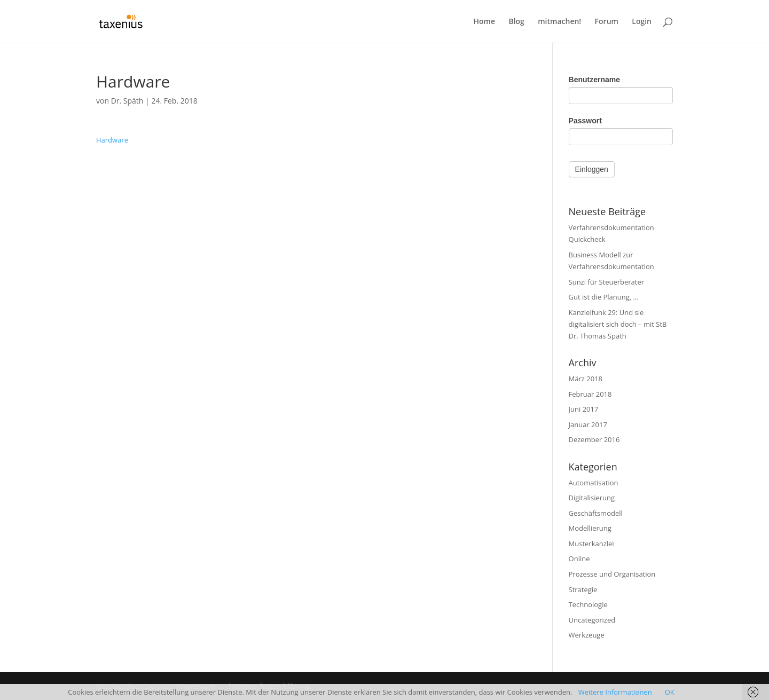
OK (670, 692)
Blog (516, 22)
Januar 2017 (588, 424)
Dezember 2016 (594, 439)
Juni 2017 (584, 409)
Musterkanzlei (591, 544)
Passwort (585, 121)
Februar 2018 (590, 394)
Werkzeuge (587, 635)
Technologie (588, 604)
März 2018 (586, 379)
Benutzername (594, 80)
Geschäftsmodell (596, 513)
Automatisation (594, 483)
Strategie (583, 589)
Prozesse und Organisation (612, 574)
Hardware (112, 140)
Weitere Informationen (615, 692)
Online (579, 559)
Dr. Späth (127, 101)
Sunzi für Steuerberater (607, 282)
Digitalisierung (592, 498)
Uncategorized (592, 620)
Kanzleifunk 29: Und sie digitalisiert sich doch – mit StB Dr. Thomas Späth (618, 324)
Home (485, 22)
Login (642, 22)
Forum (607, 22)
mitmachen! (559, 22)
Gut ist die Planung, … (604, 297)
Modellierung (590, 528)
